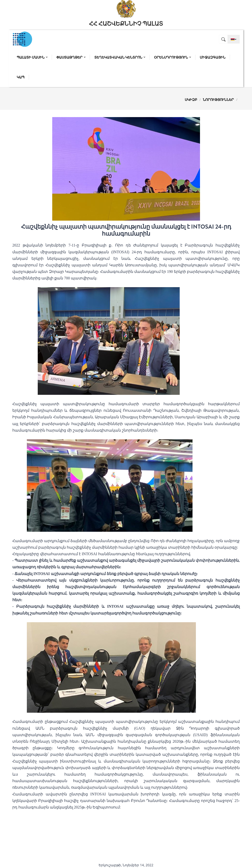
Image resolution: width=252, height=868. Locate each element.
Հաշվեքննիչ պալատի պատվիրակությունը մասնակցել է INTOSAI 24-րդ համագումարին (126, 230)
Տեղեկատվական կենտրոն (120, 57)
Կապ (21, 77)
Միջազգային (213, 57)
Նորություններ (218, 100)
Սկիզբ (191, 100)
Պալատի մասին (32, 57)
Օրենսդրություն (172, 57)
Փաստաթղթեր (71, 57)
